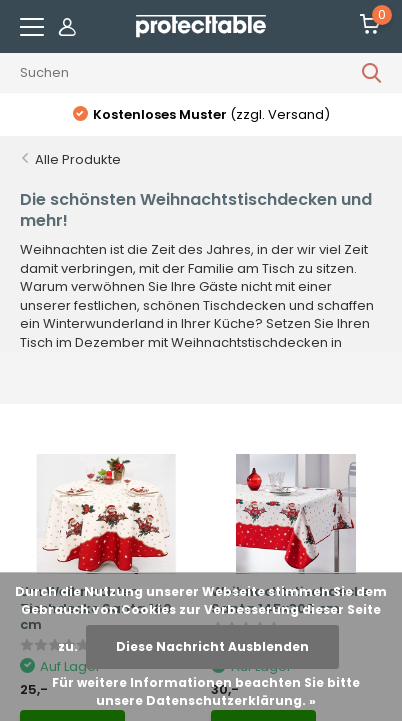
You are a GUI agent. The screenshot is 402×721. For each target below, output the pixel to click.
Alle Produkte (78, 159)
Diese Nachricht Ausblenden (212, 646)
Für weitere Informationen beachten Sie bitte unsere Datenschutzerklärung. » (206, 692)
